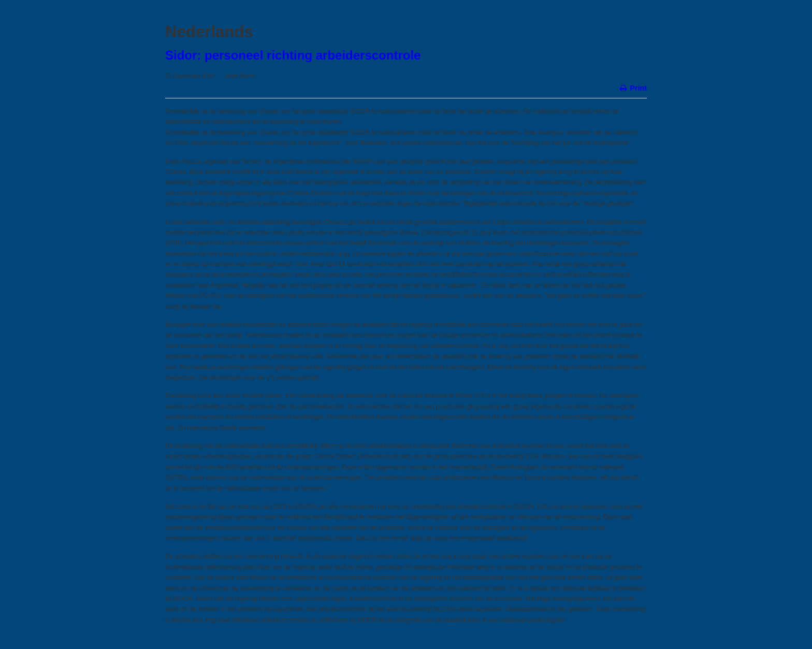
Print (633, 87)
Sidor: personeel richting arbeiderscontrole (293, 55)
